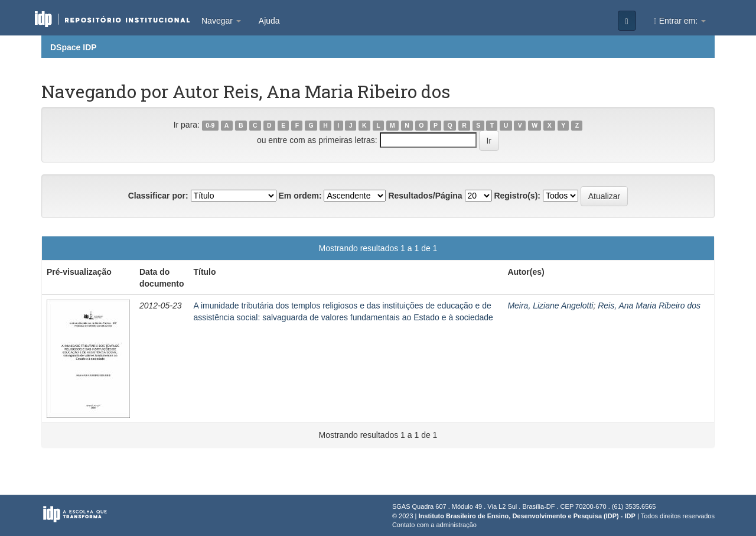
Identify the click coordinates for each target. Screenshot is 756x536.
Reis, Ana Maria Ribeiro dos (649, 306)
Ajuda (269, 21)
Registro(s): (517, 196)
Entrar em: (680, 21)
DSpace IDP (74, 47)
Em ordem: (300, 196)
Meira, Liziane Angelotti (550, 306)
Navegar (221, 21)
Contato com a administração (434, 525)
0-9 (210, 125)
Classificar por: (158, 196)
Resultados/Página (425, 196)
